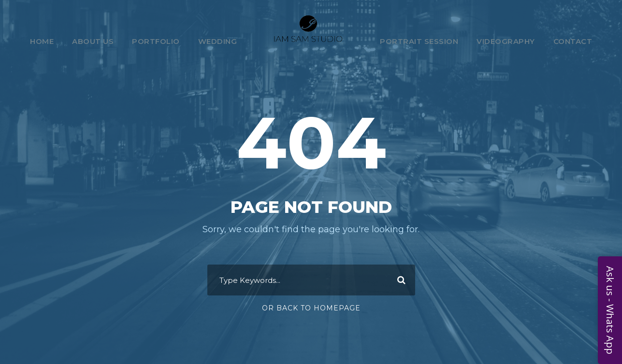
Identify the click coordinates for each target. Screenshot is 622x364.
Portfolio (156, 41)
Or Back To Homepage (311, 308)
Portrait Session (419, 41)
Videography (506, 41)
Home (42, 41)
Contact (573, 41)
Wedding (218, 41)
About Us (93, 41)
